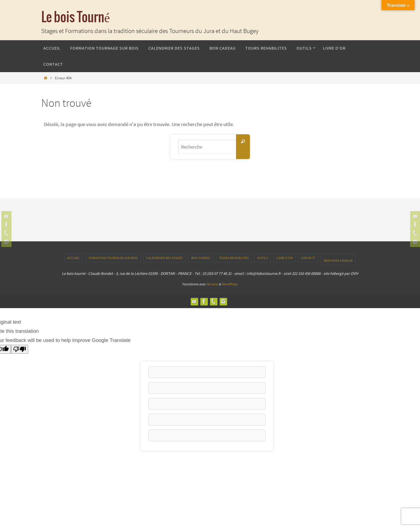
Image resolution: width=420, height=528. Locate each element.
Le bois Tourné (76, 18)
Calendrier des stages (164, 258)
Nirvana (212, 284)
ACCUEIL (74, 258)
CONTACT (308, 258)
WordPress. (230, 284)
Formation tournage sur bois (113, 258)
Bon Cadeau (201, 258)
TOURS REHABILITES (234, 258)
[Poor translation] (20, 349)
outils (262, 258)
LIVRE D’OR (284, 258)
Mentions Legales (338, 261)
